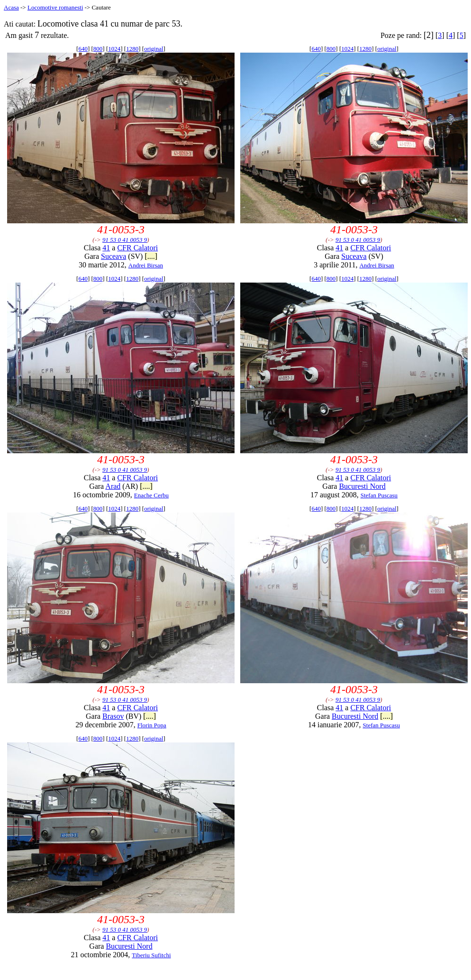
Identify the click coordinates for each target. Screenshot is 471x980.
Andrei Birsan (146, 265)
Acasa (11, 7)
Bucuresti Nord (362, 486)
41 (106, 248)
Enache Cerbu (151, 495)
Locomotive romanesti (55, 7)
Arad (113, 486)
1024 (114, 49)
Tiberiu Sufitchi (151, 955)
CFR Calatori (137, 248)
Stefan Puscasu (379, 495)
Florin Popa (152, 725)
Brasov (113, 716)
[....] (151, 256)
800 (98, 49)
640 (83, 49)
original (154, 49)
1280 (132, 49)
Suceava (113, 256)
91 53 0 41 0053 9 (125, 240)
